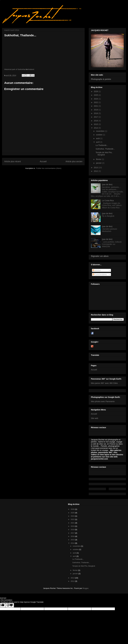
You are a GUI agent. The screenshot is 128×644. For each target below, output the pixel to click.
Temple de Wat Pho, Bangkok (104, 154)
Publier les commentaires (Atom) (49, 168)
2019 (96, 110)
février (99, 159)
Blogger (85, 588)
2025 (96, 95)
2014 (96, 128)
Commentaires (100, 274)
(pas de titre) (107, 184)
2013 (96, 168)
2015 (96, 124)
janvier (99, 163)
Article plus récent (13, 161)
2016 (96, 121)
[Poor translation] (10, 605)
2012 (96, 171)
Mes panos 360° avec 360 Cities (104, 383)
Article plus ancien (74, 161)
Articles (97, 270)
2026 (96, 91)
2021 (96, 106)
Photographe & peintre (101, 79)
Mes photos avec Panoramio (103, 401)
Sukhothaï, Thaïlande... (105, 149)
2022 (96, 102)
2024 (96, 99)
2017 (96, 117)
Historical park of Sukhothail (15, 69)
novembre (100, 131)
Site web (95, 418)
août (98, 138)
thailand (31, 69)
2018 (96, 113)
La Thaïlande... (102, 145)
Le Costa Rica (108, 201)
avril (98, 142)
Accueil (43, 161)
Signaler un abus (100, 256)
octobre (99, 135)
